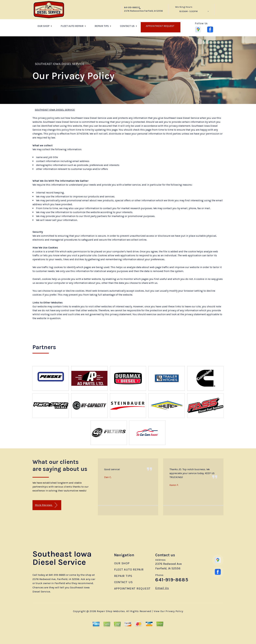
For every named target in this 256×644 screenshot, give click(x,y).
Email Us (162, 588)
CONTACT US (127, 26)
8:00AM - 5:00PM (188, 11)
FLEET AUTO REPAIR (72, 26)
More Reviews (46, 505)
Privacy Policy (174, 611)
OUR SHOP (44, 26)
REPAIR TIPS (102, 26)
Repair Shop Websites (111, 611)
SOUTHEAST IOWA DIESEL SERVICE (60, 64)
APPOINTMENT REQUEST (160, 26)
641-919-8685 (131, 7)
